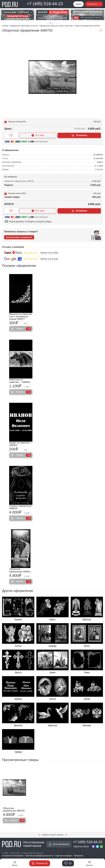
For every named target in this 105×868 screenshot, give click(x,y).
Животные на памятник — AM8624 (20, 381)
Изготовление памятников (23, 844)
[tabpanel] (17, 15)
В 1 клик (38, 135)
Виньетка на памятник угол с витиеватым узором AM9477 (20, 317)
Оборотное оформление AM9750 (14, 809)
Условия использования (13, 856)
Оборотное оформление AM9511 (20, 570)
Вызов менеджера (59, 844)
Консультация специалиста (19, 237)
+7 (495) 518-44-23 (45, 4)
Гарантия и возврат (64, 856)
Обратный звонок (81, 846)
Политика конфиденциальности (39, 856)
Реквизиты (79, 856)
